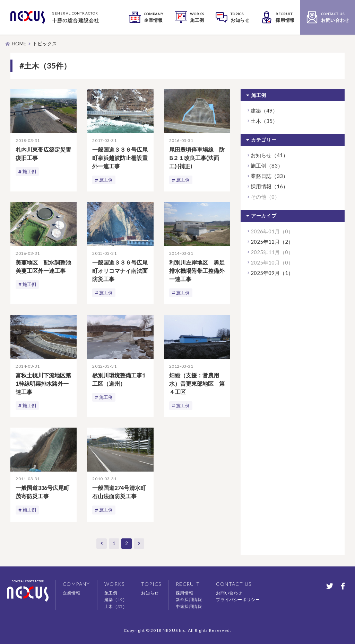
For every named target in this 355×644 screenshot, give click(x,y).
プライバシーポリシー (238, 600)
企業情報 (71, 593)
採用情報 (184, 593)
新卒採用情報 (189, 600)
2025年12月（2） (272, 242)
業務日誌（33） (269, 176)
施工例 (30, 172)
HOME (19, 43)
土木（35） (264, 121)
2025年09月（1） (272, 273)
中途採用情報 (189, 606)
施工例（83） (267, 166)
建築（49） (264, 110)
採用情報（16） (269, 186)
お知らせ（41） (269, 155)
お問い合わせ (229, 593)
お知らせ (150, 593)
